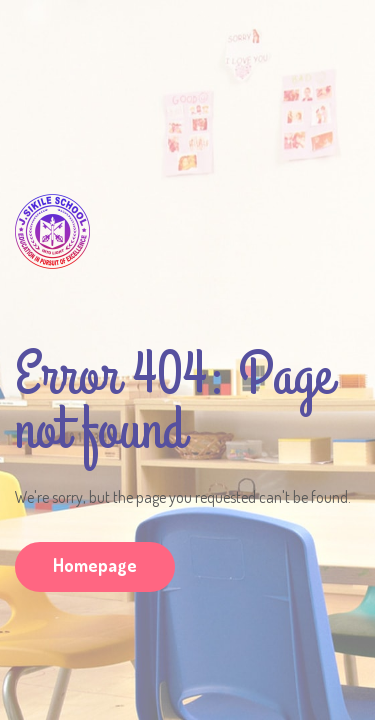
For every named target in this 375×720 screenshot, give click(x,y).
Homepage (95, 565)
